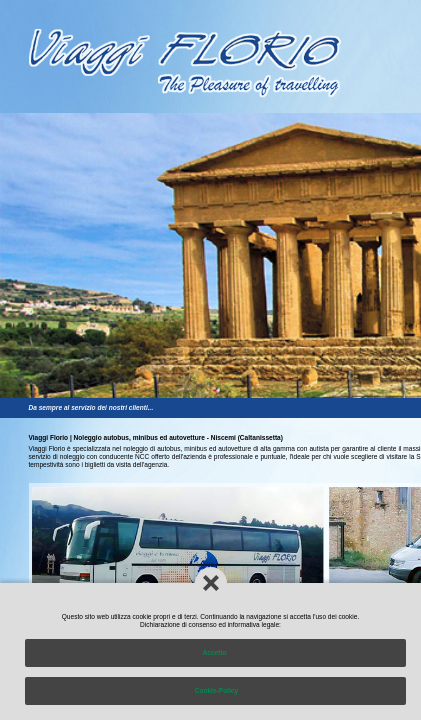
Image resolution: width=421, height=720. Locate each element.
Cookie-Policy (215, 690)
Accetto (216, 652)
